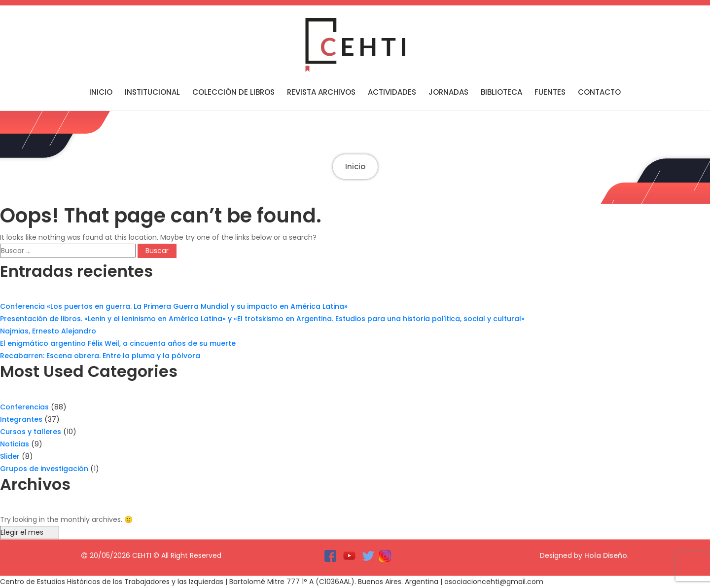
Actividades (392, 92)
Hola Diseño (606, 555)
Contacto (599, 92)
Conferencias (24, 407)
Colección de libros (233, 92)
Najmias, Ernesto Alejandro (48, 331)
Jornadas (448, 92)
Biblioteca (501, 92)
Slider (10, 456)
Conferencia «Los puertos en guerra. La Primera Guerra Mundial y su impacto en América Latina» (174, 306)
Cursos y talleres (31, 432)
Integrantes (21, 419)
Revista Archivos (321, 92)
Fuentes (550, 92)
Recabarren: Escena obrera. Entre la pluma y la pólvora (100, 356)
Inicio (101, 92)
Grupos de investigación (44, 469)
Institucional (152, 92)
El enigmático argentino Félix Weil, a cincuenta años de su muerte (118, 343)
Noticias (15, 444)
